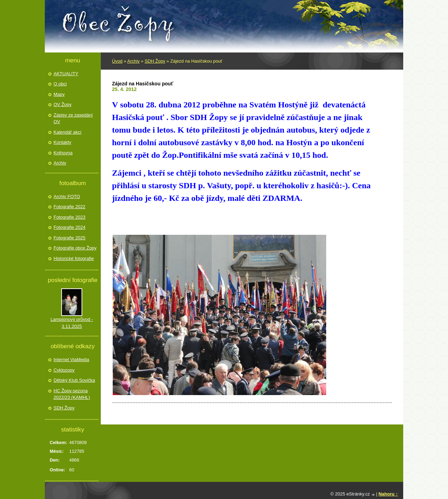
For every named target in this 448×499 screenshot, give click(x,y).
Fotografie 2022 (69, 207)
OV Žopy (62, 104)
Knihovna (63, 153)
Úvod (117, 61)
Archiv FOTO (67, 196)
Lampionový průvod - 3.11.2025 (72, 323)
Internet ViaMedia (71, 360)
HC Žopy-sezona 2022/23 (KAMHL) (72, 394)
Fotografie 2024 (69, 227)
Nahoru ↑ (388, 494)
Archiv (133, 61)
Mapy (59, 94)
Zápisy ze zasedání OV (73, 118)
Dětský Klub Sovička (74, 380)
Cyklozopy (64, 370)
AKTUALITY (66, 74)
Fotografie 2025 (69, 238)
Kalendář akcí (68, 132)
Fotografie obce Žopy (75, 248)
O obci (60, 84)
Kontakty (62, 142)
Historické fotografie (74, 258)
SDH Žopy (155, 61)
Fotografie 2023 (69, 217)
